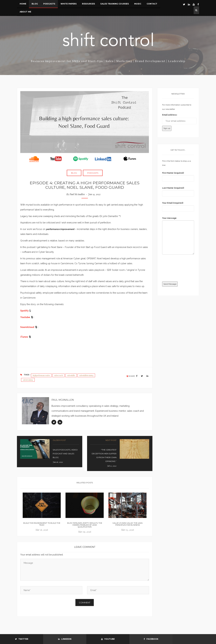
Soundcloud (27, 327)
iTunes (24, 337)
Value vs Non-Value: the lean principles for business (127, 524)
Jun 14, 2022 (95, 194)
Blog (74, 173)
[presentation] (175, 268)
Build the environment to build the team (42, 524)
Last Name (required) (173, 188)
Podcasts (93, 173)
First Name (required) (173, 173)
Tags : (25, 375)
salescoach (58, 375)
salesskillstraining (86, 375)
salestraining (28, 380)
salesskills (71, 375)
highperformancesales (41, 375)
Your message (169, 218)
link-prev (50, 451)
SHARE (131, 376)
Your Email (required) (173, 203)
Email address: (170, 115)
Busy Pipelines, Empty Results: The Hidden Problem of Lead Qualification (85, 525)
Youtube (25, 317)
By (76, 194)
